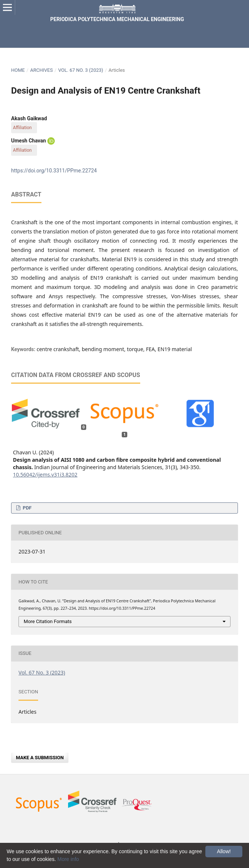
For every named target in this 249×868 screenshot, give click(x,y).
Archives (41, 70)
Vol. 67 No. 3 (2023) (81, 70)
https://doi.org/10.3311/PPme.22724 (54, 171)
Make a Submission (40, 758)
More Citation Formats (48, 621)
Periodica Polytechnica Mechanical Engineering (117, 19)
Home (18, 70)
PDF (26, 508)
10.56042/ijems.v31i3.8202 (45, 475)
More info (68, 859)
